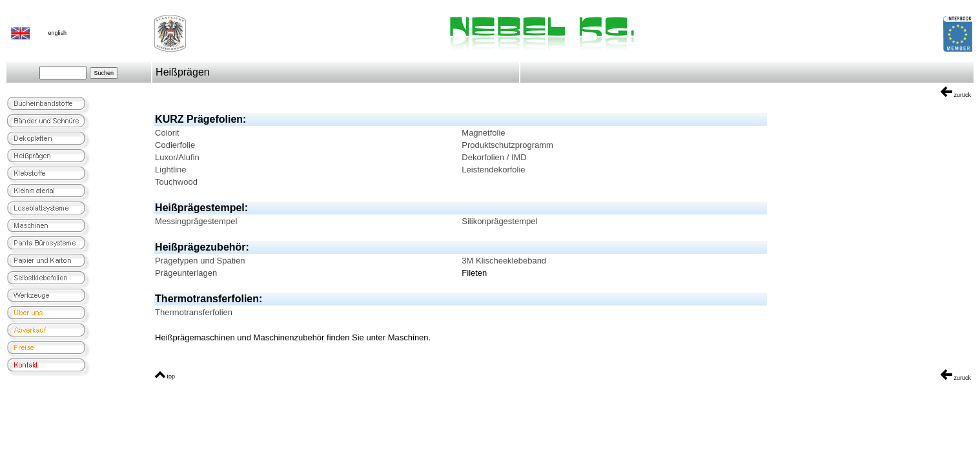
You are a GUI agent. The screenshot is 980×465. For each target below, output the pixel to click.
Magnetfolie (483, 133)
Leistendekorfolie (493, 170)
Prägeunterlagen (186, 273)
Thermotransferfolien (194, 312)
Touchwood (176, 182)
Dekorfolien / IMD (494, 157)
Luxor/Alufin (177, 157)
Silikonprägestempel (499, 221)
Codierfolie (175, 145)
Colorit (167, 133)
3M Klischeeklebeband (504, 261)
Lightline (170, 170)
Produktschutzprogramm (507, 145)
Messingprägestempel (196, 221)
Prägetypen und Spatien (200, 261)
